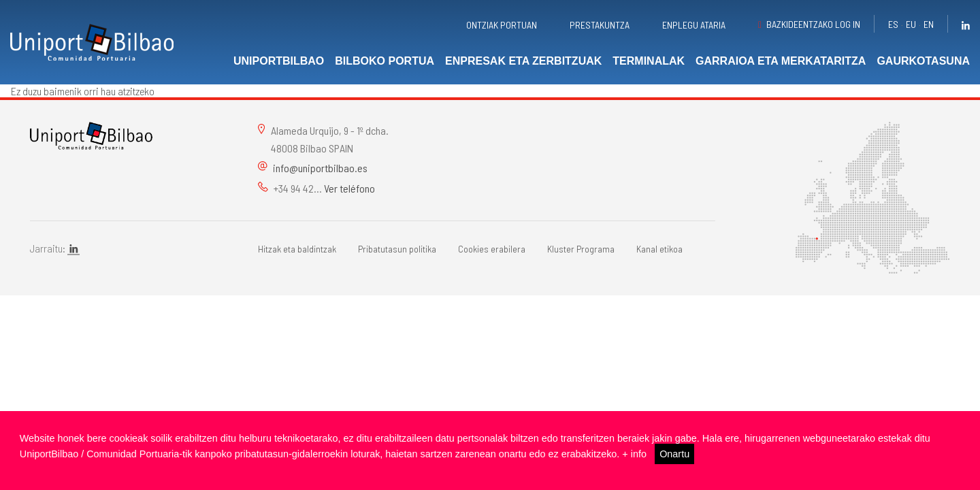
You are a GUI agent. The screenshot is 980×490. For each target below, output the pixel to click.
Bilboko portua (385, 61)
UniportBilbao (279, 61)
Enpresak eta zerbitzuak (523, 61)
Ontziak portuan (502, 25)
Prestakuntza (600, 25)
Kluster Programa (581, 249)
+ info (634, 454)
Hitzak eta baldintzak (297, 249)
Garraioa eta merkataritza (781, 61)
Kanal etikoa (659, 249)
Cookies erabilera (492, 249)
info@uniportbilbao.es (320, 168)
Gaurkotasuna (923, 61)
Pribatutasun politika (397, 249)
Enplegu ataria (694, 25)
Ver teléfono (349, 188)
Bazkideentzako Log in (813, 24)
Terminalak (649, 61)
